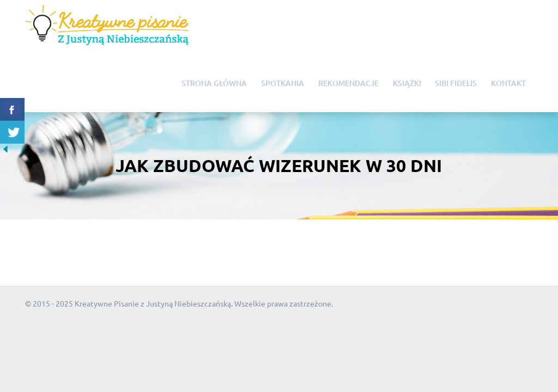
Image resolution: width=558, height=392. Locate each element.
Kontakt (508, 83)
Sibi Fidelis (456, 83)
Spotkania (283, 83)
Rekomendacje (348, 83)
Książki (407, 83)
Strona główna (214, 83)
